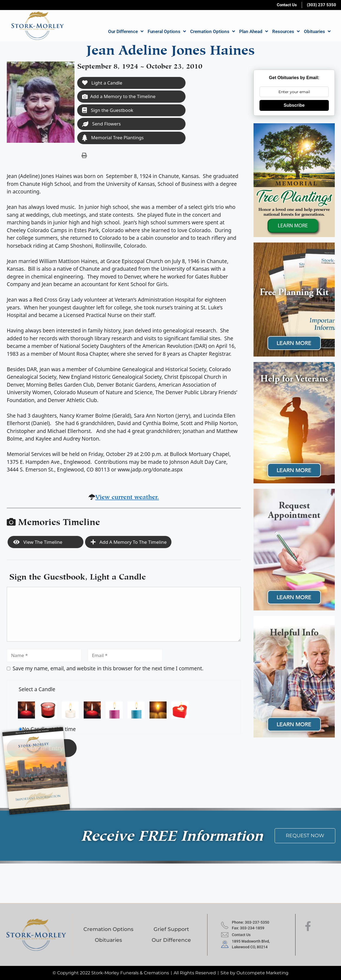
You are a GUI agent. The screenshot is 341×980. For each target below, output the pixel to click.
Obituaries (317, 31)
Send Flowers (101, 124)
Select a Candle (37, 689)
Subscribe (294, 105)
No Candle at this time (49, 729)
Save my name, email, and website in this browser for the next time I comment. (108, 668)
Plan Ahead (254, 31)
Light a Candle (102, 83)
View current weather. (127, 496)
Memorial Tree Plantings (113, 138)
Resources (286, 31)
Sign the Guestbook (108, 110)
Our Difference (126, 31)
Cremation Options (213, 31)
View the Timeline (38, 542)
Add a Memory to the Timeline (119, 96)
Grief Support (171, 929)
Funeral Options (167, 31)
